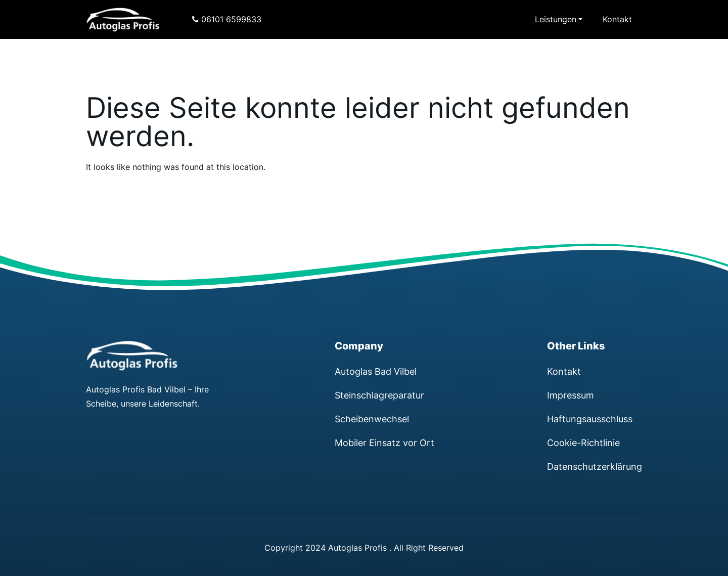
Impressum (571, 395)
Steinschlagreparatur (379, 395)
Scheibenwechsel (372, 419)
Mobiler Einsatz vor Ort (384, 442)
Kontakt (617, 19)
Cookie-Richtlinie (583, 442)
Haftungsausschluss (590, 419)
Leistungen (556, 19)
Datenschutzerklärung (595, 466)
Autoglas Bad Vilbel (376, 371)
